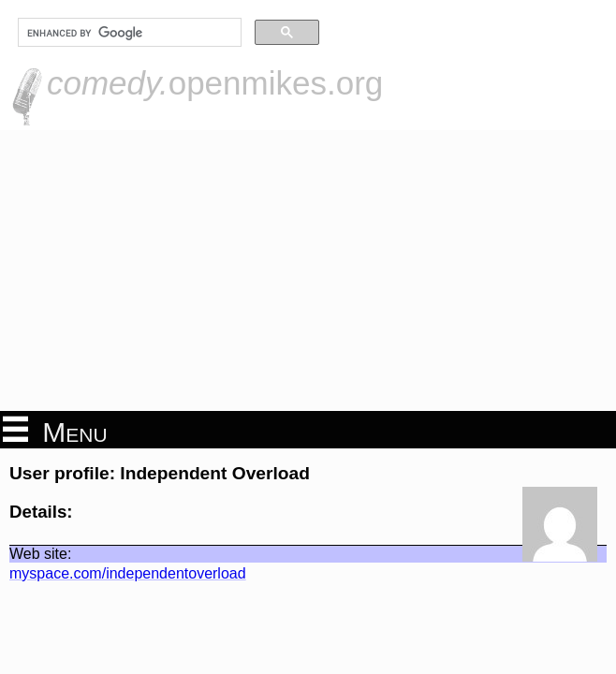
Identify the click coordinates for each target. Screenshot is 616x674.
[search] (128, 33)
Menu (55, 431)
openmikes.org (215, 83)
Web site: (40, 554)
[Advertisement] (308, 271)
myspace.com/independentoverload (128, 573)
